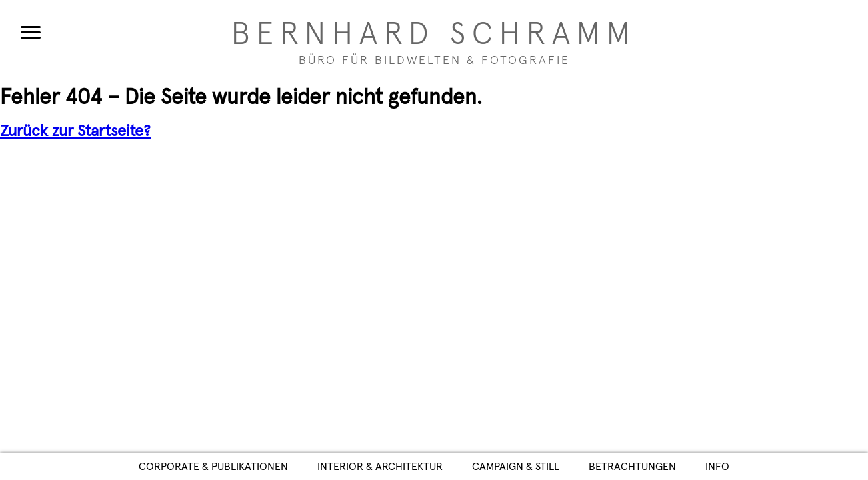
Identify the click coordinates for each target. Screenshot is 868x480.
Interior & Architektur (380, 467)
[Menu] (31, 32)
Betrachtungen (632, 467)
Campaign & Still (516, 467)
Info (717, 467)
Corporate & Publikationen (213, 467)
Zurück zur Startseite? (75, 131)
